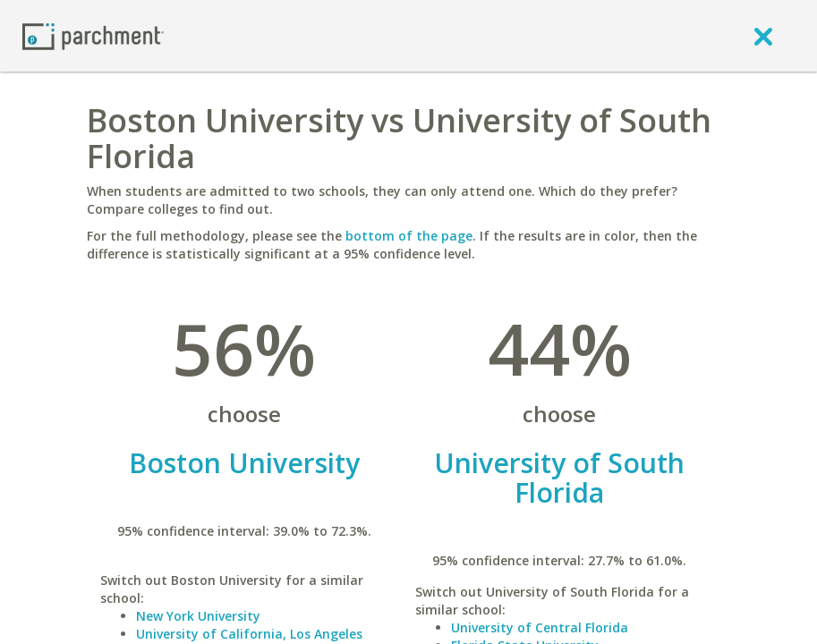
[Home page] (93, 35)
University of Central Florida (540, 627)
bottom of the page (409, 236)
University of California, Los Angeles (249, 634)
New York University (198, 616)
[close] (763, 36)
